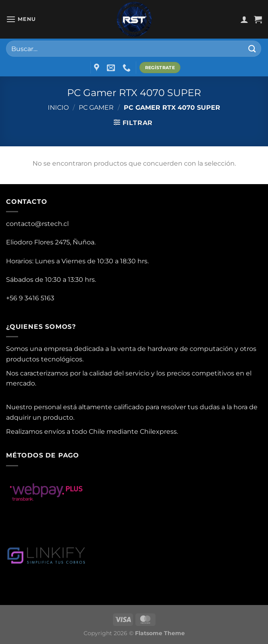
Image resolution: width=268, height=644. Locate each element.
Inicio (58, 108)
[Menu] (21, 19)
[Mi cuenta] (244, 19)
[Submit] (252, 48)
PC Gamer (96, 108)
